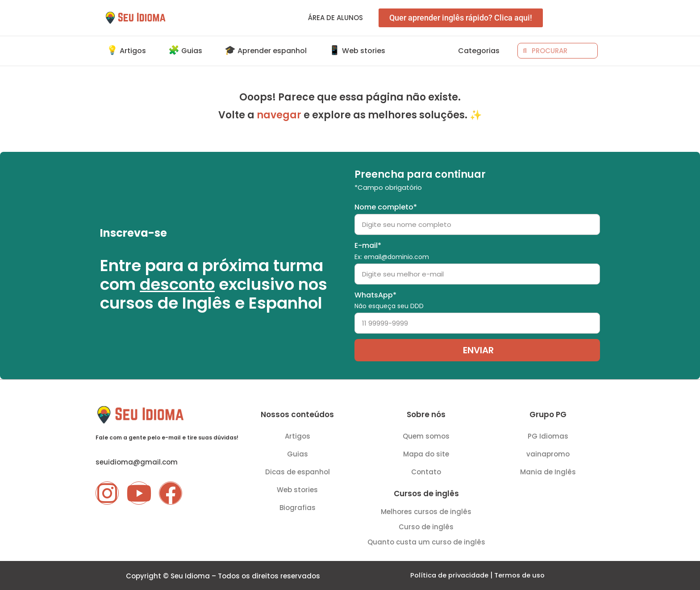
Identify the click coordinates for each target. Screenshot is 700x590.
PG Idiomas (548, 435)
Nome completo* (386, 206)
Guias (298, 453)
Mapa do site (426, 453)
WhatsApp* (389, 299)
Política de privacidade (449, 575)
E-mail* (392, 250)
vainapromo (548, 453)
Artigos (298, 435)
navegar (279, 115)
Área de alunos (335, 18)
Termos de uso (521, 575)
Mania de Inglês (548, 471)
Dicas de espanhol (298, 471)
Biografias (298, 507)
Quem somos (426, 435)
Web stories (297, 489)
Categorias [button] (479, 51)
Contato (426, 471)
